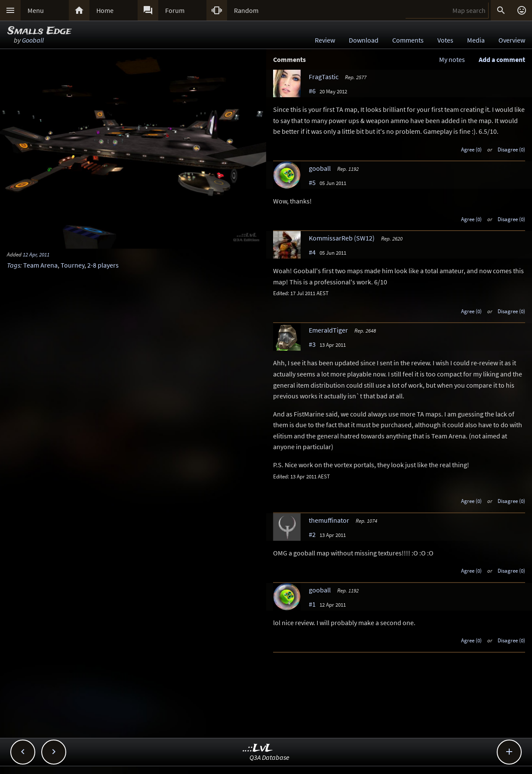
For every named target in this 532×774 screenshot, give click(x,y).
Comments (408, 40)
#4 (312, 252)
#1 (312, 604)
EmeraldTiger (328, 330)
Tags (14, 265)
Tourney (72, 265)
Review (325, 40)
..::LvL (258, 748)
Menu (36, 10)
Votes (445, 40)
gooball (320, 168)
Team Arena (40, 265)
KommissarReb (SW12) (342, 238)
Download (364, 40)
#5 (312, 182)
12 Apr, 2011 (36, 254)
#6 (312, 91)
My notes (452, 59)
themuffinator (329, 520)
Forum (175, 10)
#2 (312, 534)
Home (105, 10)
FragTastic (324, 77)
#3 (312, 344)
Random (246, 10)
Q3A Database (269, 757)
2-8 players (103, 265)
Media (476, 40)
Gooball (33, 40)
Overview (512, 40)
